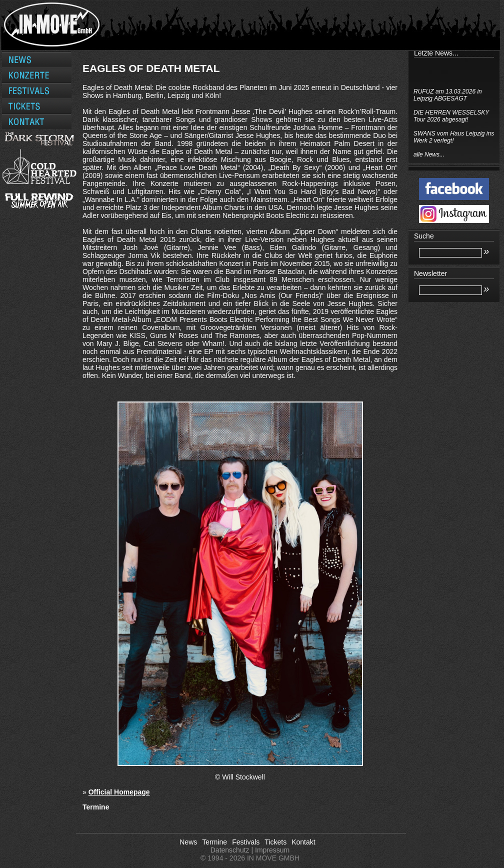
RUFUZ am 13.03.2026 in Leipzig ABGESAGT (448, 95)
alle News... (429, 154)
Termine (214, 842)
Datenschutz (230, 850)
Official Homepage (119, 792)
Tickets (275, 842)
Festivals (246, 842)
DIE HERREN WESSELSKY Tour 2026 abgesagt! (451, 116)
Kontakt (303, 842)
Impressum (272, 850)
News (188, 842)
